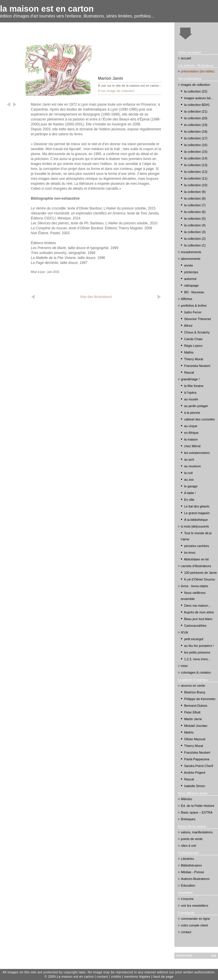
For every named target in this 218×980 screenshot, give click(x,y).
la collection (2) (195, 239)
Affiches (187, 299)
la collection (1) (195, 245)
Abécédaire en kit (196, 559)
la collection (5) (195, 219)
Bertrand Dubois (196, 706)
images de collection (196, 85)
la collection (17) (196, 138)
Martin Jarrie (193, 719)
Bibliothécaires (192, 865)
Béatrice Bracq (194, 692)
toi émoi (190, 553)
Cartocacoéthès (195, 626)
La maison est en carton (75, 977)
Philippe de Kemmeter (200, 699)
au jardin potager (196, 406)
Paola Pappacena (197, 759)
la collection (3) (195, 232)
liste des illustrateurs (96, 297)
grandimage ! (190, 379)
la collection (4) (195, 225)
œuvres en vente (193, 686)
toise (184, 666)
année (188, 265)
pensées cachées (196, 546)
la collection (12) (196, 172)
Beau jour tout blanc (198, 619)
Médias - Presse (193, 872)
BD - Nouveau (194, 292)
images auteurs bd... (199, 98)
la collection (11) (196, 178)
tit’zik (185, 632)
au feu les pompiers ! (199, 646)
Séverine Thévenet (197, 319)
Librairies (188, 859)
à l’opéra (190, 393)
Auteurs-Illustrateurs (195, 879)
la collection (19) (196, 125)
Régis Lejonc (193, 346)
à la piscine (192, 413)
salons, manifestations (197, 832)
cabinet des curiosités (199, 419)
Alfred (188, 326)
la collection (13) (196, 165)
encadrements (191, 252)
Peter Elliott (192, 712)
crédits (116, 977)
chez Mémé (192, 446)
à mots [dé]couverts (195, 526)
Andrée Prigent (195, 773)
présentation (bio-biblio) (198, 71)
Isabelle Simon (194, 786)
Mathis (189, 352)
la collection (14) (196, 158)
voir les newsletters (195, 906)
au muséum (192, 466)
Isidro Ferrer (193, 312)
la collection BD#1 (197, 105)
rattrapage (191, 285)
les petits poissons (197, 652)
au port (189, 459)
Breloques (188, 819)
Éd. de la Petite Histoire (198, 806)
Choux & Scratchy (197, 332)
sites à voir (189, 846)
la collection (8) (195, 198)
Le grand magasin (197, 513)
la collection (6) (195, 212)
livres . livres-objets (195, 586)
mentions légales (137, 977)
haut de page (163, 977)
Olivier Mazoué (195, 739)
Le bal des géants (197, 506)
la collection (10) (196, 185)
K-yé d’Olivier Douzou (199, 579)
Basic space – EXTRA (197, 812)
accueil (186, 58)
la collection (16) (196, 145)
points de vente (192, 839)
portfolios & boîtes (194, 306)
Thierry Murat (193, 359)
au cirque (191, 426)
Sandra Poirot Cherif (199, 766)
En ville (189, 500)
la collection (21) (196, 111)
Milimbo (187, 799)
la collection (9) (195, 192)
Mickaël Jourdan (196, 726)
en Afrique (191, 433)
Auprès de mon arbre (199, 612)
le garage (191, 486)
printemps (191, 272)
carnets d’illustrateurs (196, 566)
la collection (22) (196, 91)
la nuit (188, 473)
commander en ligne (196, 919)
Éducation (188, 885)
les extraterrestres (197, 453)
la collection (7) (195, 205)
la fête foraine (194, 386)
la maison (191, 439)
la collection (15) (196, 152)
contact (186, 932)
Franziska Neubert (197, 366)
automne (190, 279)
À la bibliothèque (196, 520)
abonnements (191, 259)
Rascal (189, 372)
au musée (191, 399)
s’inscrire (187, 899)
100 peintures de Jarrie (200, 573)
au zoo (189, 480)
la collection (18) (196, 132)
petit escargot (194, 639)
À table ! (190, 493)
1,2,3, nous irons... (197, 659)
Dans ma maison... (197, 606)
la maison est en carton (47, 9)
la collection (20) (196, 118)
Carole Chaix (193, 339)
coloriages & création (196, 672)
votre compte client (194, 925)
